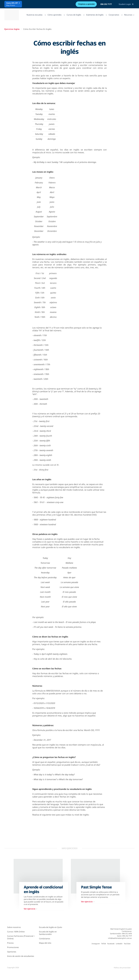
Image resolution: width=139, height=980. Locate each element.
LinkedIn (119, 944)
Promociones (13, 947)
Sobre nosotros (14, 927)
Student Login (126, 4)
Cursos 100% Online (16, 932)
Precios (10, 943)
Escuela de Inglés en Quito (51, 927)
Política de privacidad (122, 968)
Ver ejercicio (31, 909)
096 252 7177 (106, 4)
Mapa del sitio (45, 943)
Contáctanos (45, 939)
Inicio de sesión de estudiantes (21, 956)
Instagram (96, 944)
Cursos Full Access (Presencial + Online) (21, 937)
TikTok (103, 944)
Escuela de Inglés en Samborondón (48, 933)
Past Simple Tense (96, 887)
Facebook (111, 944)
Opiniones (12, 952)
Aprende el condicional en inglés (43, 889)
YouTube (127, 944)
